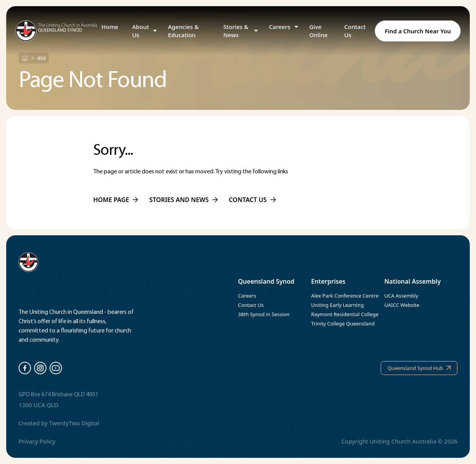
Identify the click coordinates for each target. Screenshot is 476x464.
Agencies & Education (183, 31)
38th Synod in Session (264, 314)
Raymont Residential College (345, 314)
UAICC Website (402, 305)
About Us (140, 31)
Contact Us (355, 31)
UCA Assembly (401, 296)
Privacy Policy (37, 441)
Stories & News (236, 31)
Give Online (319, 31)
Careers (280, 27)
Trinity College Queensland (343, 324)
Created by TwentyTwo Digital (59, 423)
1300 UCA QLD (39, 405)
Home (110, 27)
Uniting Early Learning (337, 305)
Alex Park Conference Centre (345, 296)
